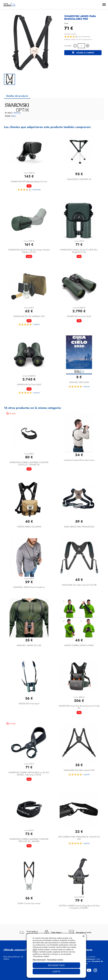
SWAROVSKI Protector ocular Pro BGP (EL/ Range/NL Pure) (79, 251)
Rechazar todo (56, 965)
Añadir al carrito (83, 53)
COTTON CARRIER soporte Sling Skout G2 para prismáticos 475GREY (79, 907)
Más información (39, 960)
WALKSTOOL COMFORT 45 (79, 179)
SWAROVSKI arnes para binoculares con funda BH (79, 707)
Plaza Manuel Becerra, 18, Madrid (13, 958)
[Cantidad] (81, 46)
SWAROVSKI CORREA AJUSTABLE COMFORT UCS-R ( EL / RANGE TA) (29, 464)
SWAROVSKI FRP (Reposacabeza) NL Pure (29, 182)
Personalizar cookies (55, 960)
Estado (8, 116)
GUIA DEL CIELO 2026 (79, 382)
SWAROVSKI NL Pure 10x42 (29, 385)
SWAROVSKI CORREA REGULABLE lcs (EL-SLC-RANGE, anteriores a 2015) (29, 774)
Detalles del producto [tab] (17, 96)
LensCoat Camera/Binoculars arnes (79, 460)
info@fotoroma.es (88, 959)
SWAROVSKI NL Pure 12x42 (79, 316)
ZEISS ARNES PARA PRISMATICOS (79, 527)
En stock (8, 113)
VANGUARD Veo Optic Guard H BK (79, 770)
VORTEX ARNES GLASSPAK (29, 527)
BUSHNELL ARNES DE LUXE (29, 645)
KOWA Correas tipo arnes (29, 903)
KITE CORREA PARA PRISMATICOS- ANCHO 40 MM (79, 838)
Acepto (56, 971)
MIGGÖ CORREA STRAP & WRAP (79, 645)
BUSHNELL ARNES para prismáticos (29, 587)
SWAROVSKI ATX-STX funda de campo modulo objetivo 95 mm (29, 251)
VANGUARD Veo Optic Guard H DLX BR (79, 585)
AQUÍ (35, 949)
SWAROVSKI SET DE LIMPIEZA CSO (29, 316)
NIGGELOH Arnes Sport (29, 704)
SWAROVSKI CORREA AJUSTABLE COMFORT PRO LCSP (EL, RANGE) (29, 840)
